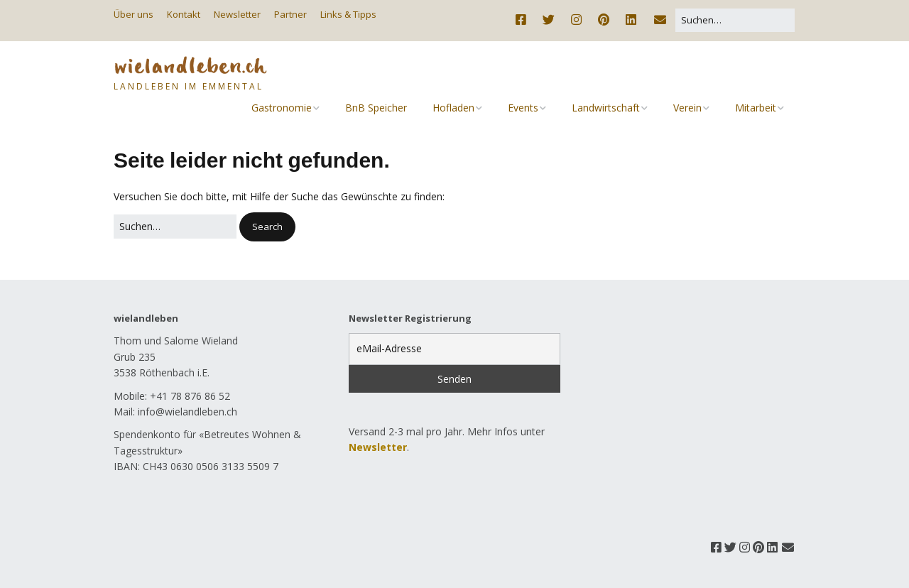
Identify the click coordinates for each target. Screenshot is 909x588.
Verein (687, 108)
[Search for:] (735, 20)
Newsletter (237, 14)
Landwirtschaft (606, 108)
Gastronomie (282, 108)
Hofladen (453, 108)
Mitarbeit (756, 108)
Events (523, 108)
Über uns (134, 14)
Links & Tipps (348, 14)
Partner (290, 14)
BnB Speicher (376, 108)
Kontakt (184, 14)
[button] (267, 227)
